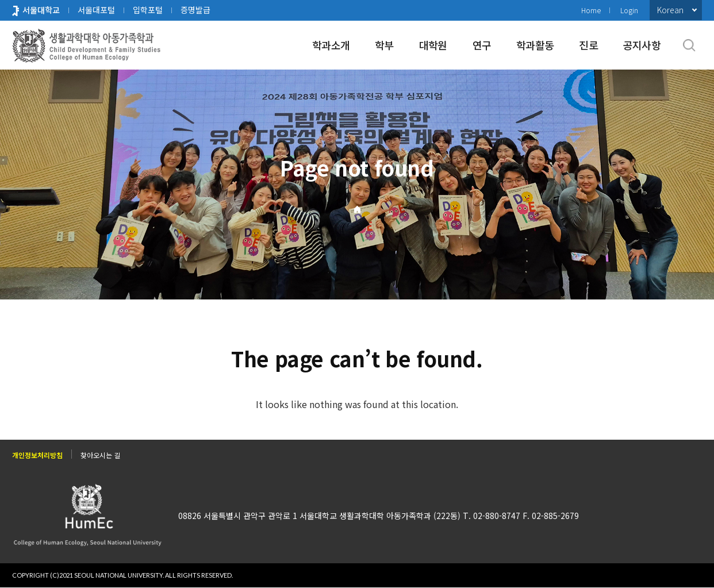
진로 (588, 45)
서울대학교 (41, 10)
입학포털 (148, 10)
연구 (482, 45)
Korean (670, 10)
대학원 (433, 45)
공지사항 (642, 45)
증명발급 (195, 10)
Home (591, 10)
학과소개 (331, 45)
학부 (384, 45)
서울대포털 (96, 10)
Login (629, 10)
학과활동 (535, 45)
